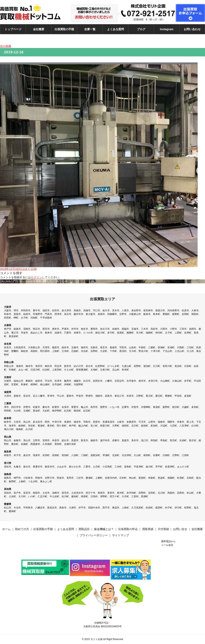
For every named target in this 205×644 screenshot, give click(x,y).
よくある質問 (116, 29)
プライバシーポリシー (94, 535)
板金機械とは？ (104, 529)
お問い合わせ (192, 29)
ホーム (6, 529)
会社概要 (39, 29)
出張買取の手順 (64, 29)
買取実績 (148, 529)
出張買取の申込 (128, 529)
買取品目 (84, 529)
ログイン (36, 277)
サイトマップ (121, 535)
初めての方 (22, 529)
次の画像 (6, 46)
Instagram (167, 29)
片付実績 (163, 529)
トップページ (13, 29)
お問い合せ (180, 529)
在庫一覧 (90, 29)
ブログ (141, 29)
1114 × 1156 (29, 269)
